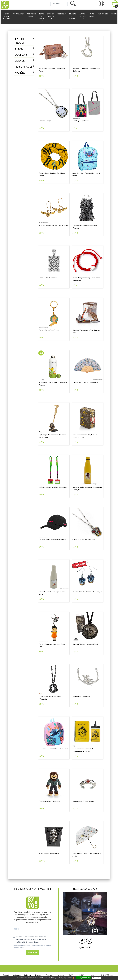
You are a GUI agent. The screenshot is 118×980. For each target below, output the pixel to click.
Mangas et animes (73, 16)
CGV (71, 975)
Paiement (28, 975)
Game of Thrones (50, 16)
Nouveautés (18, 14)
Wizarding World (32, 15)
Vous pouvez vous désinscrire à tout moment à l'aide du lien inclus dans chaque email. (32, 947)
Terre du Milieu (41, 17)
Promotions (103, 14)
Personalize (97, 978)
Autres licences (82, 16)
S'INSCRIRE (32, 953)
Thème (114, 15)
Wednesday (61, 15)
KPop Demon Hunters (7, 16)
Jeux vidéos (92, 16)
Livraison (39, 975)
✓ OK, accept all (83, 978)
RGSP (82, 975)
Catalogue (17, 975)
